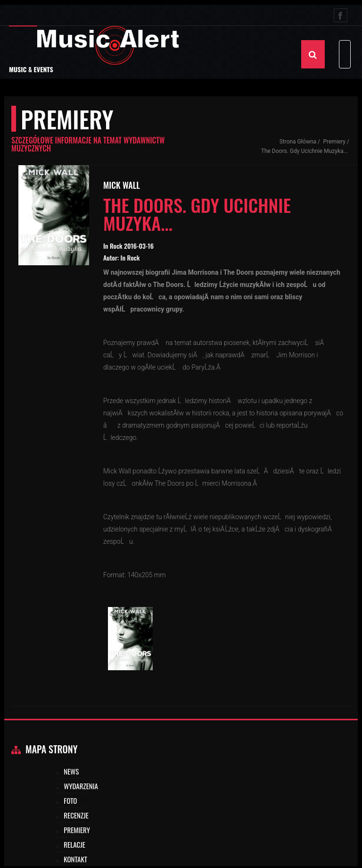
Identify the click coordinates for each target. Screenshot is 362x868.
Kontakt (75, 859)
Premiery (335, 142)
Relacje (74, 844)
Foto (70, 801)
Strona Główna (298, 142)
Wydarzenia (81, 786)
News (71, 771)
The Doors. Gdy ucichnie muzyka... (304, 151)
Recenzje (76, 815)
